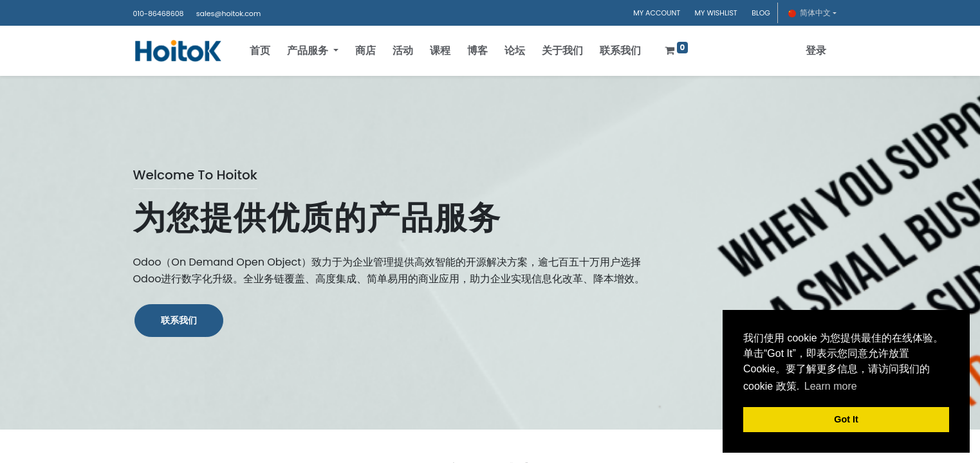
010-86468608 (159, 14)
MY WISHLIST (716, 13)
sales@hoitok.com (228, 14)
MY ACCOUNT (657, 13)
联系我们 (179, 320)
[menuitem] (263, 51)
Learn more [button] (831, 386)
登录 (813, 50)
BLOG (761, 13)
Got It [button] (846, 419)
